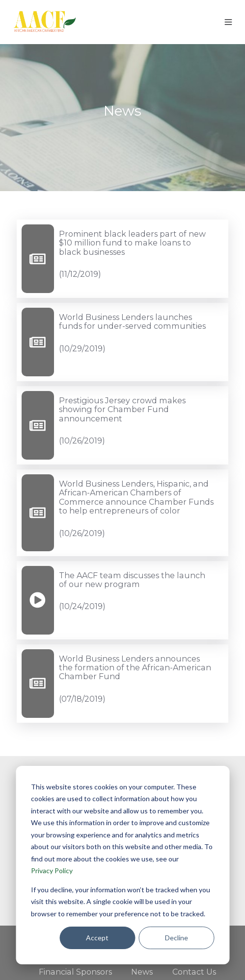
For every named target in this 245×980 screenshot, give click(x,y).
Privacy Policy (52, 870)
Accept (97, 938)
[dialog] (122, 865)
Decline (177, 938)
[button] (228, 22)
